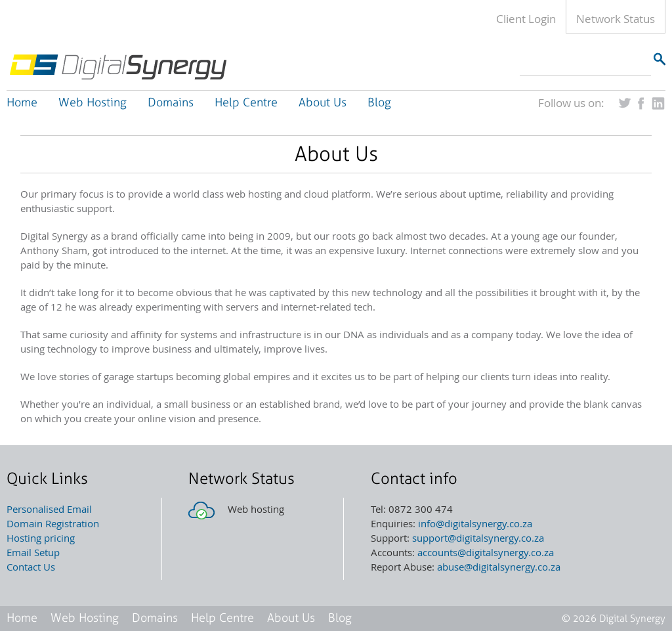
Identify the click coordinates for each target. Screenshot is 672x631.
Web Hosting (93, 103)
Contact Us (31, 567)
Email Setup (33, 552)
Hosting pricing (41, 538)
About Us (323, 103)
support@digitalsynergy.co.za (478, 538)
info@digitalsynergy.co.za (475, 523)
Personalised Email (49, 509)
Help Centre (246, 103)
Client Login (526, 19)
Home (22, 103)
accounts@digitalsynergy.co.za (486, 552)
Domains (171, 103)
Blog (379, 103)
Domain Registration (53, 523)
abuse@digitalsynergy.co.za (499, 567)
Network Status (616, 19)
